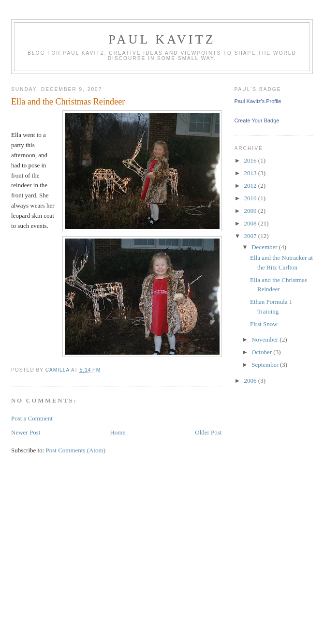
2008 (251, 223)
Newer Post (26, 432)
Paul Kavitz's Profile (258, 101)
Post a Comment (32, 418)
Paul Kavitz (162, 39)
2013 (251, 173)
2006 (251, 381)
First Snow (264, 324)
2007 (251, 236)
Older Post (208, 432)
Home (118, 432)
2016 (251, 160)
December (265, 247)
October (262, 352)
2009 (251, 211)
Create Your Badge (257, 120)
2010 (251, 198)
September (266, 365)
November (265, 339)
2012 (251, 186)
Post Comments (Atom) (76, 450)
